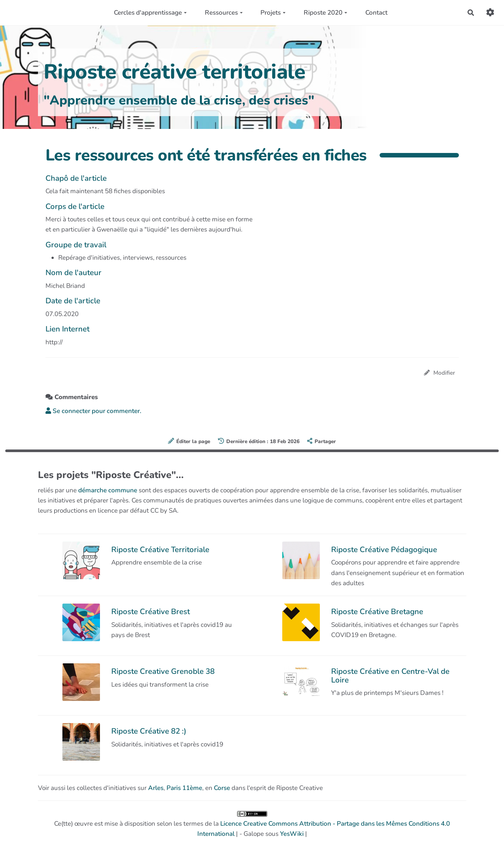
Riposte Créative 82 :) (149, 731)
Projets (273, 13)
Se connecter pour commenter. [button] (93, 411)
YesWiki (292, 834)
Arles (156, 788)
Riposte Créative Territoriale (160, 549)
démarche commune (108, 490)
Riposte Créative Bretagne (377, 611)
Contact (376, 13)
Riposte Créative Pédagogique (384, 549)
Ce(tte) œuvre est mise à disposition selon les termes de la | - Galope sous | (252, 825)
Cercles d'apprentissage (150, 13)
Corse (222, 788)
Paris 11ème (184, 788)
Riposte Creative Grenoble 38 (163, 671)
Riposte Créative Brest (151, 611)
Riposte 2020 (325, 13)
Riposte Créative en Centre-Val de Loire (390, 675)
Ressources (224, 13)
